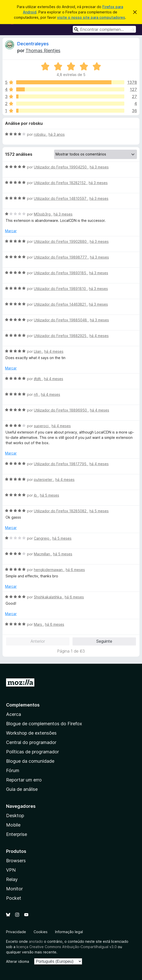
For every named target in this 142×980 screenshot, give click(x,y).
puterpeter (44, 479)
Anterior (38, 641)
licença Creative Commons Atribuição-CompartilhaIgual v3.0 (67, 947)
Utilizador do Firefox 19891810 (60, 289)
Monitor (14, 889)
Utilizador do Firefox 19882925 (61, 336)
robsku (40, 134)
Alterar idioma (18, 961)
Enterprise (17, 834)
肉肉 (38, 379)
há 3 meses (99, 167)
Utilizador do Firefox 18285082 (61, 511)
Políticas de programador (32, 752)
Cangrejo (42, 538)
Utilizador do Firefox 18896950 (61, 410)
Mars (38, 624)
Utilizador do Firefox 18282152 (60, 183)
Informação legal (69, 932)
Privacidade (16, 932)
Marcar (11, 231)
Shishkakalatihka (48, 597)
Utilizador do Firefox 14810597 (61, 198)
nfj (36, 394)
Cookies (41, 932)
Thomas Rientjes (43, 51)
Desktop (15, 816)
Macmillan (42, 554)
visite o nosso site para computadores (91, 17)
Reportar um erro (24, 780)
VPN (11, 870)
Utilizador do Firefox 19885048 (61, 320)
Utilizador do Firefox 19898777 (61, 257)
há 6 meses (75, 570)
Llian (38, 351)
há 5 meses (50, 495)
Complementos (23, 705)
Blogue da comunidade (30, 761)
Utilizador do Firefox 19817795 (61, 464)
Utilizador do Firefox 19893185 (61, 273)
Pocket (14, 898)
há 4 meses (99, 336)
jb (36, 495)
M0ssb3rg (43, 214)
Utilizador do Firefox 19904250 (61, 167)
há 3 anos (57, 134)
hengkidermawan (49, 570)
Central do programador (31, 742)
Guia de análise (22, 789)
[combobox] (104, 29)
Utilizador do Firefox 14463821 (60, 304)
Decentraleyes (33, 44)
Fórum (13, 770)
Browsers (16, 861)
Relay (12, 879)
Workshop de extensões (31, 733)
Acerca (14, 714)
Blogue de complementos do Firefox (44, 724)
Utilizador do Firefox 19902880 (61, 241)
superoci (42, 426)
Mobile (13, 825)
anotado (36, 941)
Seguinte (104, 641)
